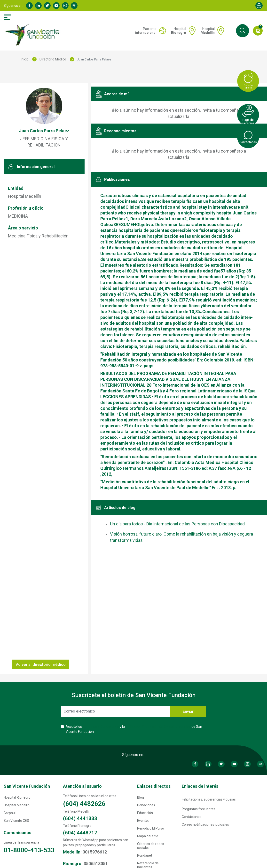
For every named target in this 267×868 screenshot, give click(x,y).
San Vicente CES (16, 821)
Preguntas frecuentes (199, 809)
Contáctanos (192, 817)
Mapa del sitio (148, 836)
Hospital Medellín (17, 805)
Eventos (143, 821)
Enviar (188, 711)
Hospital (179, 31)
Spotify (74, 6)
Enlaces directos (154, 786)
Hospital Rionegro (17, 797)
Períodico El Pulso (151, 828)
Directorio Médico (53, 59)
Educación (145, 813)
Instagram (65, 6)
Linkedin (38, 6)
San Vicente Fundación (27, 786)
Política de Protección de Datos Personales (158, 727)
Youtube (56, 6)
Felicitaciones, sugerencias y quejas (209, 799)
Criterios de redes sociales (151, 846)
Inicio (25, 59)
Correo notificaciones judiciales (205, 824)
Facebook (29, 6)
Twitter (47, 6)
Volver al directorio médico (41, 664)
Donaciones (146, 805)
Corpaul (10, 813)
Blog (141, 797)
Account (259, 6)
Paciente (146, 31)
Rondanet (145, 855)
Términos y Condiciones (101, 727)
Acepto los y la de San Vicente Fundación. (134, 729)
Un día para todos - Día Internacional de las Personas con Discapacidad (177, 524)
